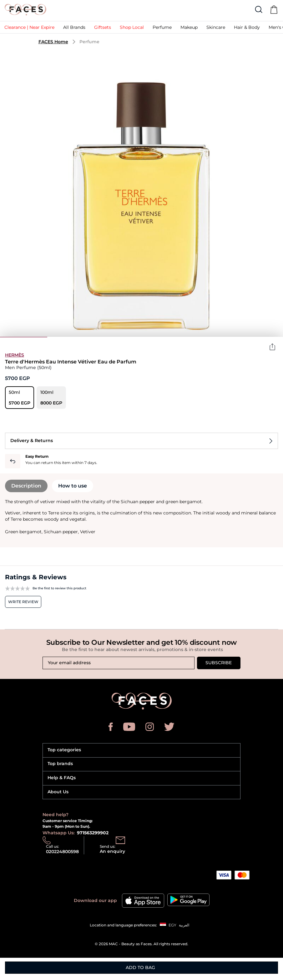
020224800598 (62, 852)
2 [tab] (71, 337)
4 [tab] (165, 337)
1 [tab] (24, 337)
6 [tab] (259, 337)
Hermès (15, 355)
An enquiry (112, 851)
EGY (172, 925)
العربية (184, 925)
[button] (103, 29)
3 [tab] (118, 337)
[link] (29, 29)
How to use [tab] (73, 486)
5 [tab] (212, 337)
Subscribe (219, 663)
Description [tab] (26, 486)
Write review (23, 602)
